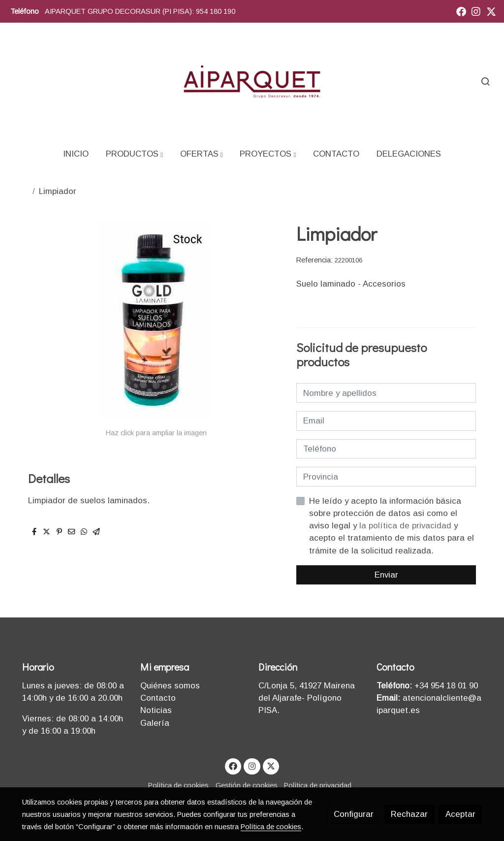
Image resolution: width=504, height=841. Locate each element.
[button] (134, 154)
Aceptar (460, 814)
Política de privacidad (318, 785)
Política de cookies (178, 785)
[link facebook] (461, 11)
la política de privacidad (407, 526)
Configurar (354, 814)
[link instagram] (476, 11)
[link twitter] (491, 11)
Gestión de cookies (247, 785)
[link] (252, 81)
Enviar (386, 575)
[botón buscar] (485, 81)
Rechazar (409, 814)
